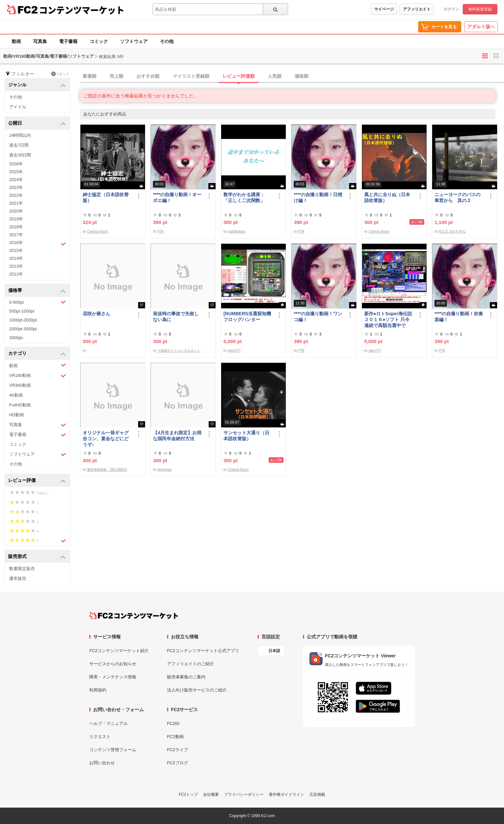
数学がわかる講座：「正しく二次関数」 (244, 197)
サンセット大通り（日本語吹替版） (246, 436)
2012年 (16, 274)
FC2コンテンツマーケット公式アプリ (203, 651)
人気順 (275, 76)
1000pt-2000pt (23, 320)
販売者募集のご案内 (186, 677)
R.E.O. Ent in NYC (452, 231)
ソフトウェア (134, 41)
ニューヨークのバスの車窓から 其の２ (457, 197)
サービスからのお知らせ (113, 664)
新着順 (90, 76)
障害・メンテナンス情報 (113, 677)
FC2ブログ (178, 763)
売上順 (116, 76)
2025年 (16, 172)
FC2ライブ (178, 750)
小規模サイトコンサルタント (179, 350)
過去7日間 (19, 145)
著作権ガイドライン (286, 794)
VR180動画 (38, 376)
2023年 (16, 187)
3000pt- (16, 338)
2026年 (16, 164)
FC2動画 (175, 737)
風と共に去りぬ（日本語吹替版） (387, 197)
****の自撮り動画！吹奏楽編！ (459, 317)
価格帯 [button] (37, 291)
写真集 (40, 41)
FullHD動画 (20, 405)
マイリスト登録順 (191, 76)
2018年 (16, 227)
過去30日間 (20, 155)
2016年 (38, 243)
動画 (16, 41)
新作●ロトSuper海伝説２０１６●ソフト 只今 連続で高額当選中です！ (389, 320)
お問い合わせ (102, 763)
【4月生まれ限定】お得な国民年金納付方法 (177, 436)
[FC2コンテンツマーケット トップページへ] (134, 615)
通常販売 (18, 578)
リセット (60, 74)
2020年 (16, 211)
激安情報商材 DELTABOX (107, 470)
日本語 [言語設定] (274, 651)
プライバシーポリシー (244, 794)
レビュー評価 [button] (37, 481)
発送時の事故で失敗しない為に (176, 317)
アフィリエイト (417, 9)
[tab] (292, 76)
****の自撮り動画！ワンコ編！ (318, 317)
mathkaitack (236, 231)
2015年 (16, 250)
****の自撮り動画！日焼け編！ (318, 197)
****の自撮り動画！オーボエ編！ (177, 197)
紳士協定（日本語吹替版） (106, 197)
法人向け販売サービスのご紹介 (197, 690)
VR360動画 (20, 385)
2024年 (16, 180)
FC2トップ (189, 794)
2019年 (16, 219)
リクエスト (100, 737)
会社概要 (211, 794)
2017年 (16, 235)
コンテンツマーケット (82, 10)
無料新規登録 (480, 9)
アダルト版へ (481, 27)
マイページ (384, 9)
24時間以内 (20, 135)
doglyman (165, 470)
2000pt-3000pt (23, 329)
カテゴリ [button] (37, 354)
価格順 (302, 76)
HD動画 (17, 415)
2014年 (16, 258)
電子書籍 (68, 41)
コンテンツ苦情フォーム (113, 750)
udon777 (234, 350)
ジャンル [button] (37, 85)
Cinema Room (97, 231)
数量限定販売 (22, 569)
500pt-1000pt (22, 311)
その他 (167, 41)
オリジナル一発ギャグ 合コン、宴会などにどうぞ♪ (108, 439)
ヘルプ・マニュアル (108, 723)
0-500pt (38, 302)
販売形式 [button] (37, 557)
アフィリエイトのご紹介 (190, 664)
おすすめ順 (148, 76)
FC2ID (173, 723)
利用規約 (98, 690)
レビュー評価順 (239, 76)
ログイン (451, 9)
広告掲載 (317, 794)
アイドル (18, 107)
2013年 (16, 266)
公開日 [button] (37, 124)
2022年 (16, 195)
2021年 (16, 203)
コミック (99, 41)
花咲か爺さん (96, 314)
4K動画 (16, 395)
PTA (161, 231)
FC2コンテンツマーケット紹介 (119, 651)
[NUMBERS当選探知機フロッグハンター (247, 317)
